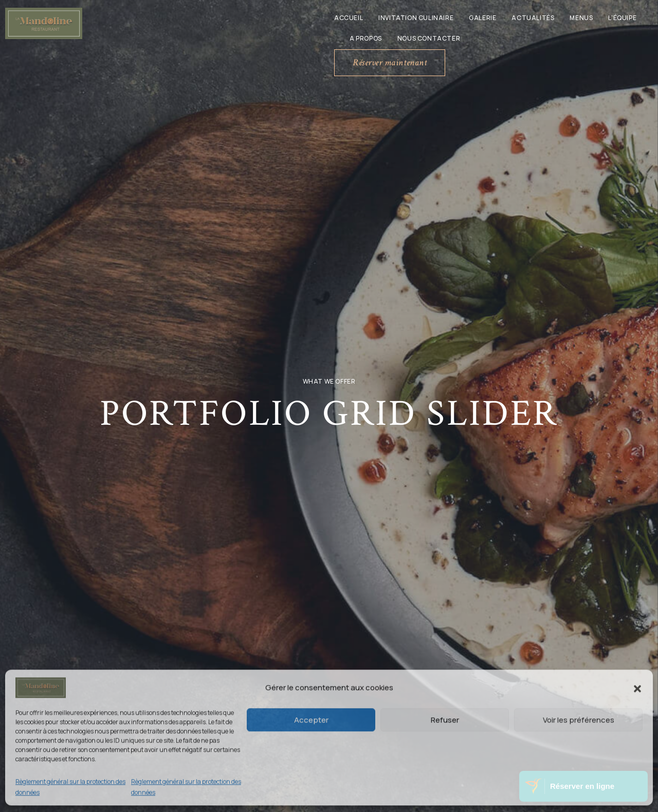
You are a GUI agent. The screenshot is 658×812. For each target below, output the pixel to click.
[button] (637, 688)
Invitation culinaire (416, 18)
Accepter (311, 719)
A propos (366, 38)
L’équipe (622, 18)
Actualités (533, 18)
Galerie (482, 18)
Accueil (349, 18)
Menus (581, 18)
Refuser (445, 719)
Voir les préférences (579, 719)
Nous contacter (429, 38)
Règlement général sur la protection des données (70, 787)
